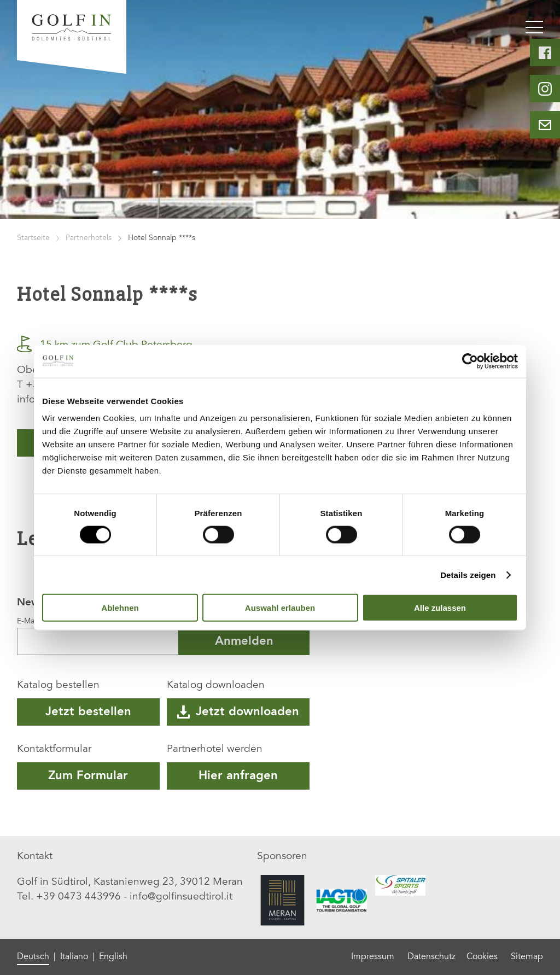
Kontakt (35, 857)
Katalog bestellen (58, 685)
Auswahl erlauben (280, 608)
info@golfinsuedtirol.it (181, 897)
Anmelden (244, 641)
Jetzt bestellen (88, 712)
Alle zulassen (440, 608)
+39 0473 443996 (78, 897)
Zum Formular (88, 776)
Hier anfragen (238, 776)
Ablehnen (120, 608)
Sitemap (527, 957)
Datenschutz (431, 957)
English (113, 957)
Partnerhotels (89, 238)
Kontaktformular (54, 749)
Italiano (74, 957)
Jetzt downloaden (238, 712)
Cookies (482, 957)
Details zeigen (468, 574)
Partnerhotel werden (215, 749)
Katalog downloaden (216, 685)
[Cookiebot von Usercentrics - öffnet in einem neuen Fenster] (470, 361)
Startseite (33, 238)
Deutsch (33, 957)
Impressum (373, 957)
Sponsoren (282, 857)
